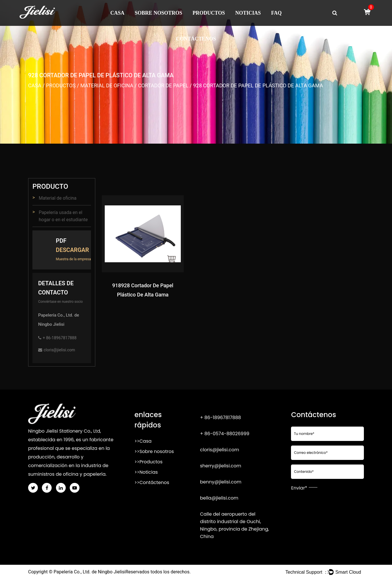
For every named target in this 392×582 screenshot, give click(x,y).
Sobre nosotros (159, 13)
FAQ (276, 13)
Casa (118, 13)
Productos (209, 13)
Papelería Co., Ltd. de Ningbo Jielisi (90, 572)
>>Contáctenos (152, 482)
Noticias (248, 13)
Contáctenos (196, 39)
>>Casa (143, 441)
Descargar (72, 250)
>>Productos (148, 462)
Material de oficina (107, 85)
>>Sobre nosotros (154, 451)
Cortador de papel (163, 85)
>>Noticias (146, 472)
